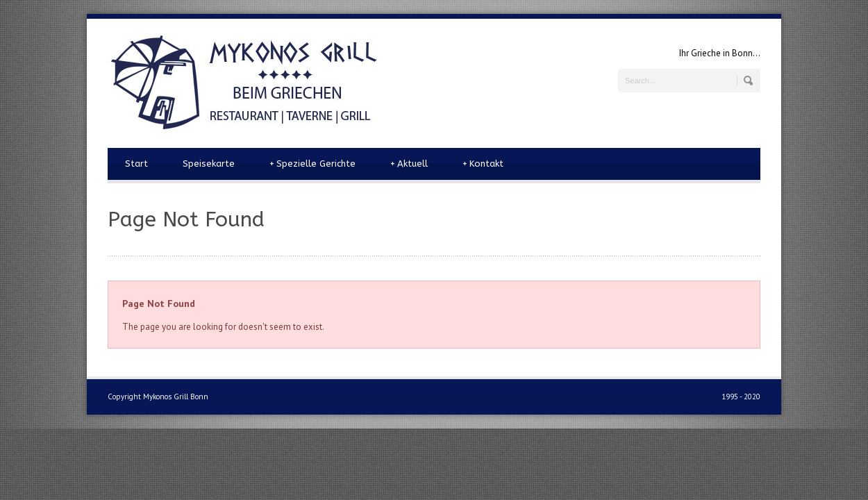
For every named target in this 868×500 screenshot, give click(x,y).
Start (136, 164)
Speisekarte (209, 164)
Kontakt (483, 164)
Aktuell (409, 164)
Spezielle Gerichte (312, 164)
